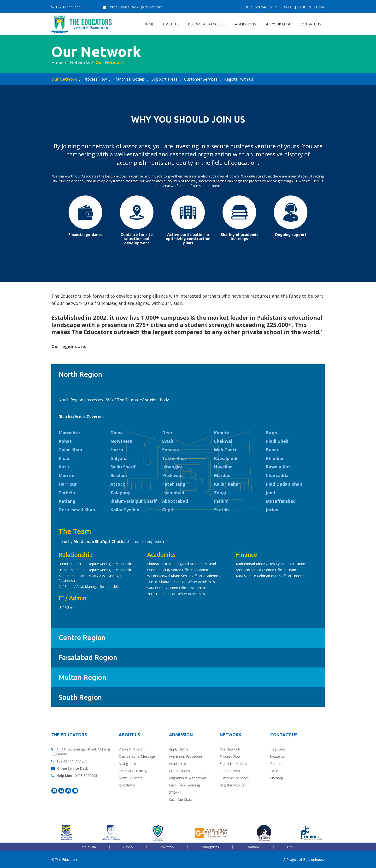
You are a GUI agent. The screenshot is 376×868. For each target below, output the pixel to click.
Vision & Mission (132, 749)
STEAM (175, 792)
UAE (291, 847)
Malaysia (89, 847)
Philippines (210, 847)
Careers (276, 764)
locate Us (278, 756)
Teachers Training (133, 771)
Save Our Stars (181, 800)
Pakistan (167, 847)
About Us (171, 24)
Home (149, 24)
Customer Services (201, 79)
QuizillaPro (127, 785)
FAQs (274, 771)
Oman (128, 847)
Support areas (164, 79)
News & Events (131, 778)
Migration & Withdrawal (187, 778)
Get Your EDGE (278, 24)
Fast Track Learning (184, 785)
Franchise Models (129, 79)
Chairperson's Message (137, 756)
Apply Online (179, 749)
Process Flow (95, 79)
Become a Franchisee (207, 24)
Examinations (179, 771)
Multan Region (82, 677)
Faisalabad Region (88, 657)
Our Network (110, 62)
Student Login (311, 7)
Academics (177, 764)
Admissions (245, 24)
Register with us (239, 79)
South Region (80, 697)
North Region (80, 374)
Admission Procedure (186, 756)
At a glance (127, 764)
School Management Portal (267, 7)
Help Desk (278, 749)
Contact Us (310, 24)
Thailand (253, 847)
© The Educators (65, 859)
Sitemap (277, 778)
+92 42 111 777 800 (69, 7)
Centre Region (82, 638)
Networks (79, 62)
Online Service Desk (132, 7)
